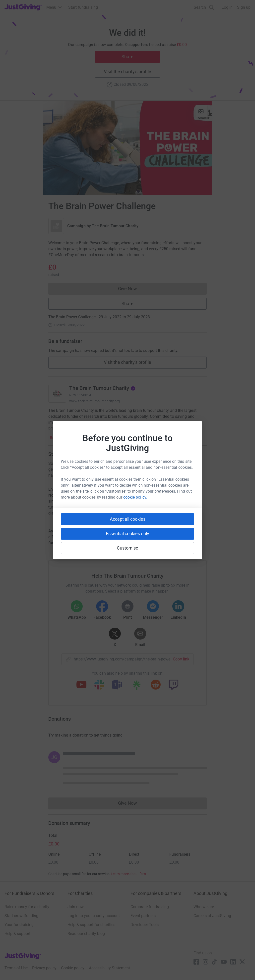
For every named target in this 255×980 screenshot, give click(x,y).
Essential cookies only (127, 534)
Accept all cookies (128, 519)
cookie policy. (135, 497)
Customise (128, 548)
